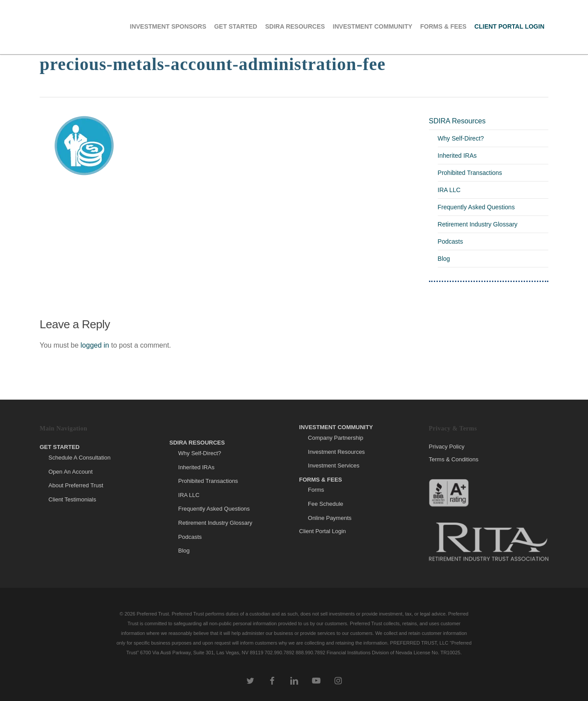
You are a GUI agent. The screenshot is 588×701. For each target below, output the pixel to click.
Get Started (60, 447)
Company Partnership (336, 438)
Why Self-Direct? (461, 138)
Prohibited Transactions (470, 173)
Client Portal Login (322, 531)
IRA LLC (449, 190)
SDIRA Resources (457, 121)
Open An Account (70, 472)
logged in (95, 345)
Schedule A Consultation (80, 458)
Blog (444, 259)
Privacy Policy (447, 447)
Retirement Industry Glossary (478, 224)
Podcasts (451, 241)
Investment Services (334, 465)
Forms (316, 490)
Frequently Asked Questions (476, 207)
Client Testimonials (72, 499)
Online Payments (330, 518)
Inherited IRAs (457, 156)
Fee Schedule (325, 504)
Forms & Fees (321, 480)
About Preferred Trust (76, 485)
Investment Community (336, 427)
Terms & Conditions (454, 459)
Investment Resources (336, 452)
